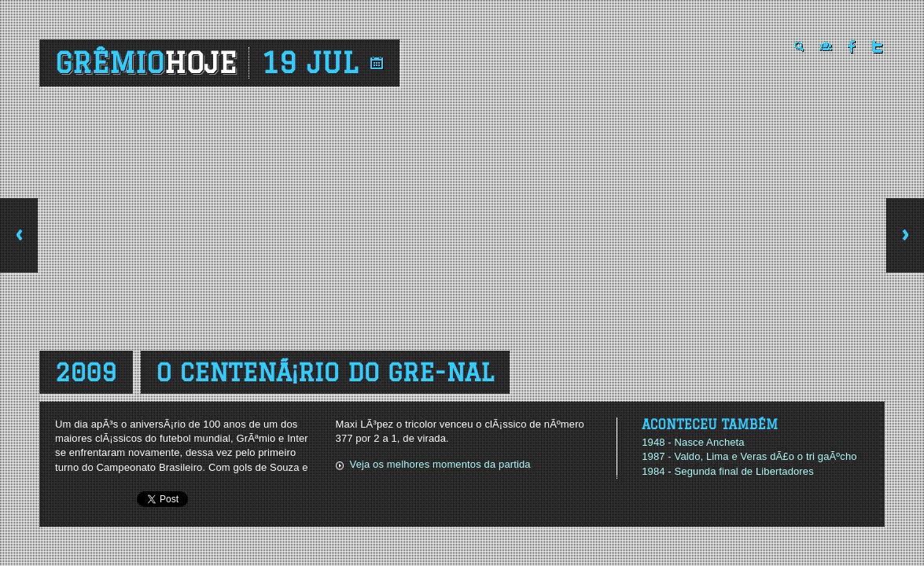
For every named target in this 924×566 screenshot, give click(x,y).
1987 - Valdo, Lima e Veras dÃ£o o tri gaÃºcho (749, 456)
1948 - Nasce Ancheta (693, 442)
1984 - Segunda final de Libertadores (728, 471)
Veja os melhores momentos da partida (440, 464)
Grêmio (146, 63)
